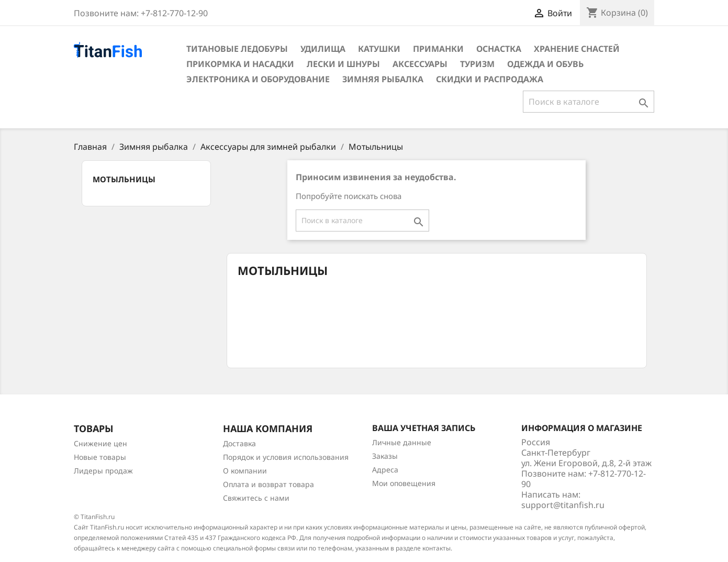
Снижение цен (100, 443)
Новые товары (100, 457)
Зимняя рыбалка (383, 79)
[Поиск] (589, 102)
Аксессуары (420, 64)
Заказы (385, 456)
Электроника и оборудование (258, 79)
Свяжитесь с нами (256, 498)
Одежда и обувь (545, 64)
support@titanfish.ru (563, 505)
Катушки (379, 49)
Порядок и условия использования (286, 457)
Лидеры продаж (103, 471)
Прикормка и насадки (240, 64)
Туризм (477, 64)
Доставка (239, 443)
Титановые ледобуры (237, 49)
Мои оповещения (404, 483)
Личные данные (402, 442)
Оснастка (499, 49)
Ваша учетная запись (424, 428)
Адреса (385, 470)
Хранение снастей (577, 49)
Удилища (323, 49)
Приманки (438, 49)
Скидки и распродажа (490, 79)
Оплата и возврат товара (268, 484)
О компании (245, 471)
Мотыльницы (124, 179)
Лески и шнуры (343, 64)
